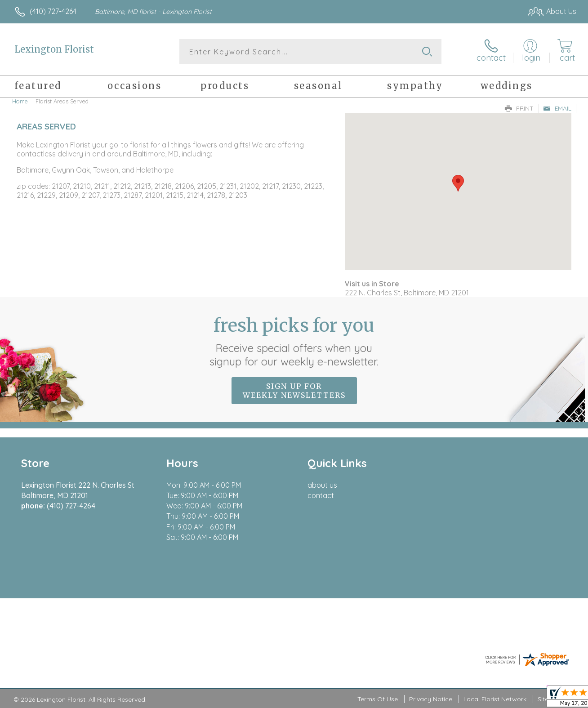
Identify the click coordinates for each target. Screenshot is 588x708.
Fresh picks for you (294, 341)
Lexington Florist (54, 49)
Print (519, 108)
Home (20, 101)
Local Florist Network (495, 699)
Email (557, 108)
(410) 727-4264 (53, 11)
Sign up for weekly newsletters (294, 391)
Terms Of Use (378, 699)
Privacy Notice (431, 699)
